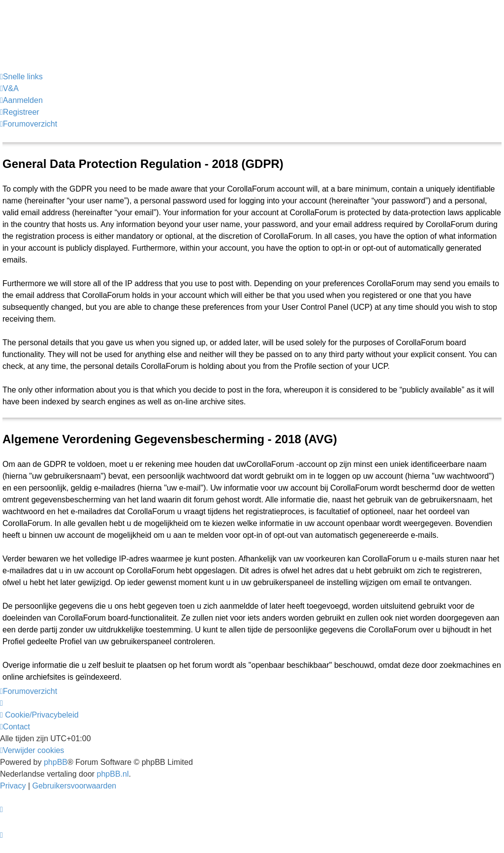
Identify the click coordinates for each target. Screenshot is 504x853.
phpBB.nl (113, 774)
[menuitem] (9, 89)
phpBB (56, 762)
